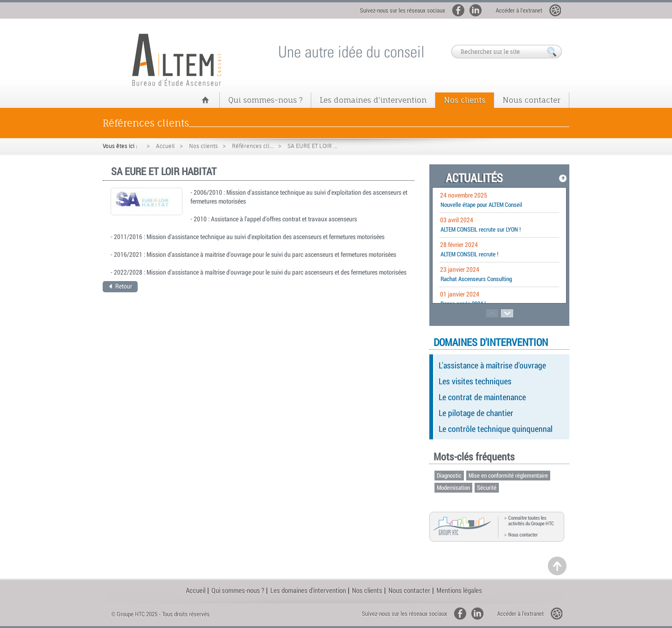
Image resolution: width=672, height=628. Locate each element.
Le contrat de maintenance (482, 397)
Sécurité (487, 487)
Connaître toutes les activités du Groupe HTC (531, 521)
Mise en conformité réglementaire (508, 475)
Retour (120, 286)
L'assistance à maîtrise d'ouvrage (492, 365)
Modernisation (453, 487)
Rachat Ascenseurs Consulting (476, 279)
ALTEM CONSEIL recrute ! (469, 254)
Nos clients (465, 100)
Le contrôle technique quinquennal (496, 429)
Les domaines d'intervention (373, 100)
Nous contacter (532, 100)
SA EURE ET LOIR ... (312, 146)
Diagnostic (449, 475)
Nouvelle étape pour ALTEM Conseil (481, 205)
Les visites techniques (475, 381)
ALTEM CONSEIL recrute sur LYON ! (481, 229)
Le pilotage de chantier (476, 413)
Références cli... (253, 146)
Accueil (165, 146)
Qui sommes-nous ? (265, 100)
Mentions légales (459, 590)
